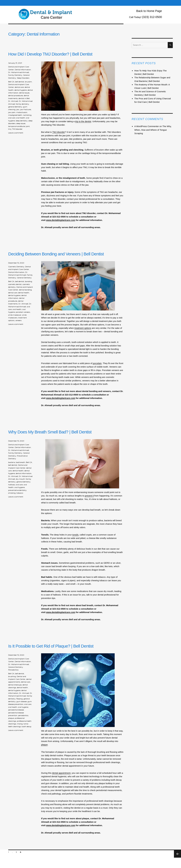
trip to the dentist (83, 121)
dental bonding (25, 290)
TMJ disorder (59, 132)
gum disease (22, 701)
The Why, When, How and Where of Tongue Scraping (153, 130)
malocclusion (22, 112)
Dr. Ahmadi (13, 101)
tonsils (75, 535)
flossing (20, 699)
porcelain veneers (23, 312)
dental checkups (15, 685)
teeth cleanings (14, 726)
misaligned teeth (15, 115)
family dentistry (22, 104)
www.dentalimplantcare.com (61, 220)
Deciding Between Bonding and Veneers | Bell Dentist (56, 254)
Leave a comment (16, 133)
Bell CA (11, 82)
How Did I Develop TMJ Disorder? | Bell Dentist (50, 54)
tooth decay (27, 726)
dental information (24, 473)
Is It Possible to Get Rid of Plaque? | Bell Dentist (51, 646)
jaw (18, 109)
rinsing (20, 724)
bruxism (28, 82)
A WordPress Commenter (147, 126)
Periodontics (13, 670)
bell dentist (20, 82)
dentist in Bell (24, 98)
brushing (12, 676)
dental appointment (61, 773)
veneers (18, 320)
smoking (12, 493)
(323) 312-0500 (152, 17)
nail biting (27, 115)
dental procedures (16, 95)
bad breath (20, 462)
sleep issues (21, 123)
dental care (19, 87)
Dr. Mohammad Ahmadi (19, 72)
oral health (21, 118)
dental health (24, 293)
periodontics (23, 715)
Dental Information (23, 70)
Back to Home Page (149, 11)
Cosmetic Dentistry (16, 267)
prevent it (89, 496)
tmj (10, 129)
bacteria (12, 462)
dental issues (24, 93)
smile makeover (15, 315)
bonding (28, 281)
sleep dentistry (22, 121)
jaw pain (12, 112)
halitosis (12, 485)
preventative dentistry (17, 490)
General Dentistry (24, 278)
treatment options (83, 328)
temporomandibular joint (19, 126)
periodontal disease (16, 710)
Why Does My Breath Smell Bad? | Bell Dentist (50, 432)
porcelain (97, 363)
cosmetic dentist (15, 284)
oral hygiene (20, 487)
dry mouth (20, 479)
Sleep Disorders (23, 78)
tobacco (20, 493)
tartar (26, 724)
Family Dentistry (15, 75)
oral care (12, 118)
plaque (44, 745)
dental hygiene (21, 90)
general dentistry (15, 107)
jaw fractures (26, 109)
